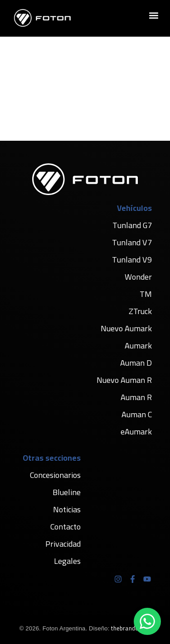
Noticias (67, 509)
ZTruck (140, 311)
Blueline (67, 492)
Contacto (66, 527)
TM (146, 294)
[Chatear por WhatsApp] (147, 621)
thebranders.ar (131, 628)
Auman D (136, 363)
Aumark (138, 346)
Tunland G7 (132, 225)
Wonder (138, 277)
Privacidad (63, 544)
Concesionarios (55, 475)
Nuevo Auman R (124, 380)
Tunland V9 (132, 260)
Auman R (136, 397)
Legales (67, 561)
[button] (153, 16)
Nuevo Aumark (126, 328)
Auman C (137, 414)
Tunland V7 (132, 242)
